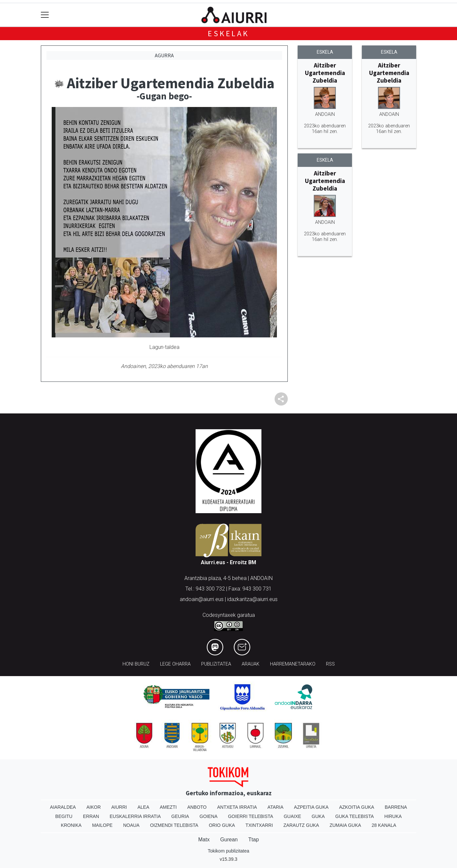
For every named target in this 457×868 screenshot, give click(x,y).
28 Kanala (384, 825)
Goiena (208, 816)
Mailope (102, 825)
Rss (330, 664)
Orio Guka (222, 825)
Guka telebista (354, 816)
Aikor (94, 807)
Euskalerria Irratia (135, 816)
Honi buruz (136, 664)
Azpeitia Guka (311, 807)
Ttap (254, 840)
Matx (204, 840)
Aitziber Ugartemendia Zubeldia (325, 73)
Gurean (229, 840)
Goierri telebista (250, 816)
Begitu (64, 816)
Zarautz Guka (301, 825)
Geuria (180, 816)
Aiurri (119, 807)
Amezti (168, 807)
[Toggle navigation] (45, 15)
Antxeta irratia (237, 807)
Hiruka (393, 816)
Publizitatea (216, 664)
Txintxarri (259, 825)
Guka (318, 816)
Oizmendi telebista (174, 825)
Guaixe (293, 816)
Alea (143, 807)
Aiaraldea (63, 807)
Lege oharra (175, 664)
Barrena (396, 807)
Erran (91, 816)
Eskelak (228, 33)
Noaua (131, 825)
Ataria (275, 807)
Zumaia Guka (345, 825)
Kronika (71, 825)
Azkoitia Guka (357, 807)
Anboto (197, 807)
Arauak (251, 664)
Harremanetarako (293, 664)
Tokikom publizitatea (228, 851)
